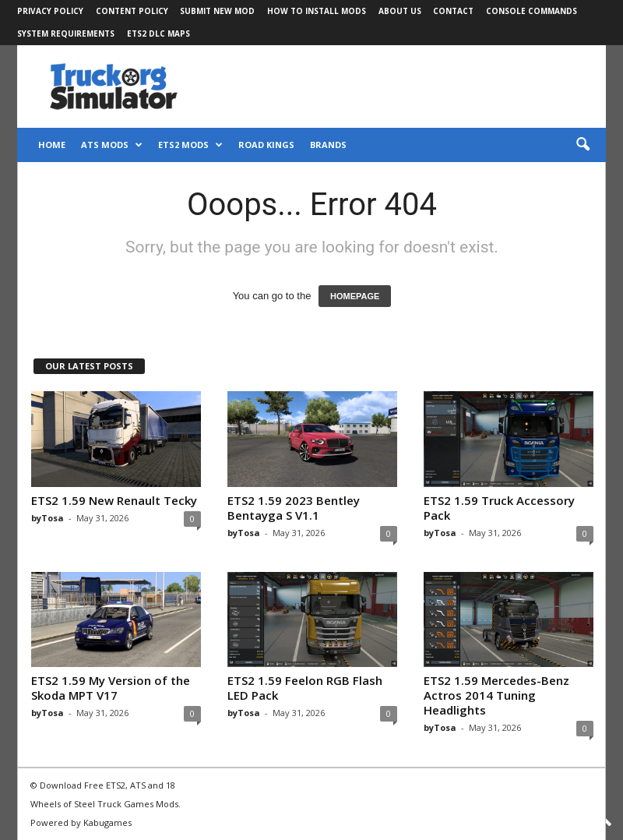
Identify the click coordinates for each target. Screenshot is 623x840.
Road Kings (266, 145)
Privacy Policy (50, 11)
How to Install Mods (317, 11)
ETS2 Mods (190, 145)
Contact (453, 11)
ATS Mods (112, 145)
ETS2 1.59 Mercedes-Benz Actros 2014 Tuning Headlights (496, 695)
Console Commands (531, 11)
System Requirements (66, 34)
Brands (328, 145)
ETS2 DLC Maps (158, 34)
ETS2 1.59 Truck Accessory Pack (499, 508)
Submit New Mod (217, 11)
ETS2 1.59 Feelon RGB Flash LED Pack (305, 688)
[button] (583, 145)
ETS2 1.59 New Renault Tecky (114, 500)
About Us (400, 11)
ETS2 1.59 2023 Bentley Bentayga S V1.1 (294, 508)
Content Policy (132, 11)
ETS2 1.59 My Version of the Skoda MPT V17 (111, 688)
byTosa (48, 518)
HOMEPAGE (355, 296)
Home (52, 145)
